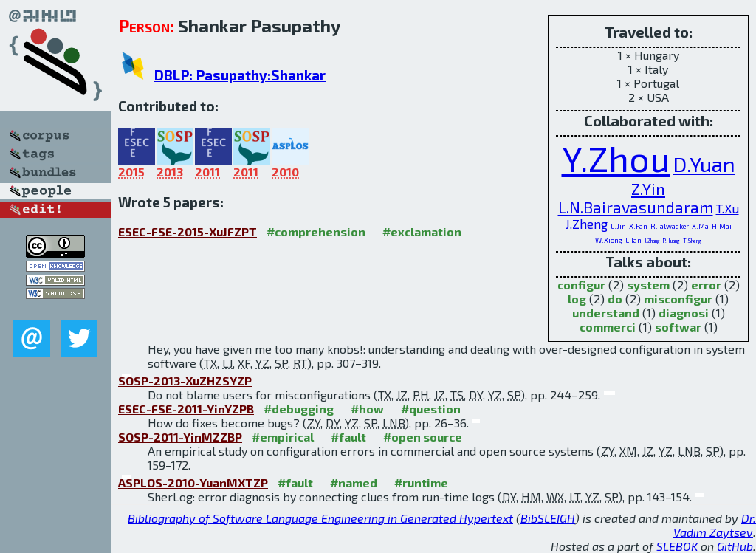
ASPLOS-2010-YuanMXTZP (193, 482)
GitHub (735, 546)
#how (367, 409)
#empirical (283, 437)
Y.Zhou (616, 158)
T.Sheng (692, 241)
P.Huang (671, 241)
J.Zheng (587, 224)
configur (581, 285)
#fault (348, 437)
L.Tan (633, 240)
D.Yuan (704, 164)
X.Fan (638, 226)
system (648, 285)
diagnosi (684, 313)
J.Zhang (652, 241)
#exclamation (422, 231)
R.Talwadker (670, 226)
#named (354, 482)
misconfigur (678, 299)
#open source (423, 437)
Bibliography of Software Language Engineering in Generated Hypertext (320, 518)
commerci (608, 327)
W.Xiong (609, 240)
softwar (678, 327)
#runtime (421, 482)
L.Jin (618, 226)
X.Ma (700, 226)
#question (431, 409)
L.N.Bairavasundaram (636, 207)
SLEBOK (677, 546)
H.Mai (722, 226)
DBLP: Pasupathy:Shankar (240, 75)
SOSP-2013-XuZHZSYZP (185, 381)
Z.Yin (648, 189)
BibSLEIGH (548, 518)
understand (606, 313)
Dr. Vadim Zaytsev (715, 525)
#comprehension (316, 231)
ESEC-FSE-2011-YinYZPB (186, 409)
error (706, 285)
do (615, 299)
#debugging (299, 409)
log (577, 299)
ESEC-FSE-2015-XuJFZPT (188, 231)
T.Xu (728, 208)
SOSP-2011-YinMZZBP (180, 437)
